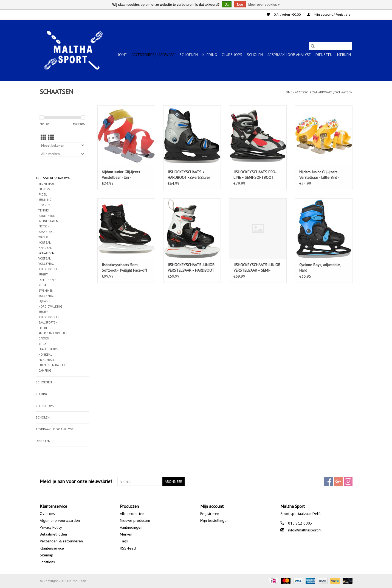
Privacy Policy (51, 527)
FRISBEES (45, 328)
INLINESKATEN (48, 221)
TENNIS (43, 210)
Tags (124, 541)
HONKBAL (45, 355)
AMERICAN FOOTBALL (53, 333)
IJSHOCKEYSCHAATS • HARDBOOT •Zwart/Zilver (189, 175)
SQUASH (44, 301)
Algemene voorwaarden (60, 520)
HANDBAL (45, 248)
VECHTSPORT (47, 184)
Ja (227, 5)
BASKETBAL (46, 232)
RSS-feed (128, 548)
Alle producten (132, 514)
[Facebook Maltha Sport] (328, 481)
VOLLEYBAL (46, 264)
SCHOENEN (189, 55)
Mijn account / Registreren (330, 14)
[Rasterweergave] (43, 137)
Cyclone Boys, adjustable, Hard (320, 267)
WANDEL (44, 237)
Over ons (47, 514)
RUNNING (45, 200)
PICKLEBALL (47, 360)
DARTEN (44, 338)
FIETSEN (44, 226)
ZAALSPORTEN (48, 322)
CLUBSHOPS (232, 55)
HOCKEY (44, 205)
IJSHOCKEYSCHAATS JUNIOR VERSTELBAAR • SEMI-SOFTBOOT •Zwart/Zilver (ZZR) (257, 268)
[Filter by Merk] (62, 154)
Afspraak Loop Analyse (289, 55)
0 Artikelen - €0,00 (284, 14)
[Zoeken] (331, 46)
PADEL (43, 194)
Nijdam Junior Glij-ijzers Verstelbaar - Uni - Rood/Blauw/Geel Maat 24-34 (124, 175)
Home (122, 55)
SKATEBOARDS (48, 349)
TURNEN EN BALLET (52, 365)
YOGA (42, 285)
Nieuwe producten (135, 520)
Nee (240, 5)
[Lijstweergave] (51, 137)
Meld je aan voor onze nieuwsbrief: (77, 481)
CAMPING (45, 370)
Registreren (210, 514)
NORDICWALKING (50, 306)
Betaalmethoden (53, 534)
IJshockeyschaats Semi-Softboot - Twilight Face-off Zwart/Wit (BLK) (124, 268)
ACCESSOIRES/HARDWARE (153, 55)
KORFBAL (45, 243)
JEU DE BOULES (49, 269)
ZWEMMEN (46, 291)
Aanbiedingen (131, 527)
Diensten (324, 55)
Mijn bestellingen (214, 520)
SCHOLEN (255, 55)
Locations (47, 562)
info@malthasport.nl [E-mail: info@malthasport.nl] (305, 530)
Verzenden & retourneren (61, 541)
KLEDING (210, 55)
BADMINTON (47, 216)
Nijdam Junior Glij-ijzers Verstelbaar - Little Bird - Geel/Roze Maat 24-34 (319, 175)
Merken (344, 55)
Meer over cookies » (264, 5)
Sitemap (46, 555)
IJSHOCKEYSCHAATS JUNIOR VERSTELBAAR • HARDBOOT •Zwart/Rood (191, 268)
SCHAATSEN (344, 92)
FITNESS (44, 189)
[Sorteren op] (62, 145)
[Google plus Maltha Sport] (338, 481)
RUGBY (43, 274)
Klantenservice (52, 548)
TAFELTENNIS (47, 280)
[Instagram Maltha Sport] (348, 481)
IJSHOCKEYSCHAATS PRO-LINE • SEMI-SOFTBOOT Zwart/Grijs (255, 175)
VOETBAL (45, 258)
